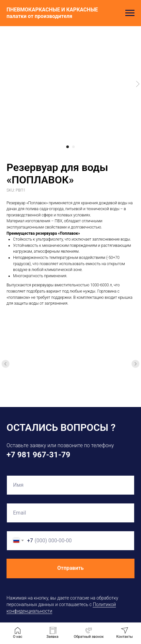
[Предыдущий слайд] (6, 364)
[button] (89, 633)
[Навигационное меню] (130, 13)
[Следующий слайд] (135, 364)
